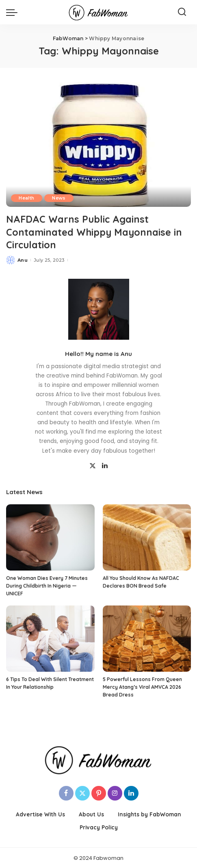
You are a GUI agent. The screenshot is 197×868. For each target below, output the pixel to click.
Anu (23, 259)
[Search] (182, 12)
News (60, 198)
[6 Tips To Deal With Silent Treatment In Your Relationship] (50, 638)
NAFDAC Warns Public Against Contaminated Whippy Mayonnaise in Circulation (95, 232)
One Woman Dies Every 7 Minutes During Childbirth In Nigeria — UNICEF (47, 585)
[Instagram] (115, 793)
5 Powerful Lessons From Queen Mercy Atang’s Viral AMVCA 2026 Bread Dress (142, 686)
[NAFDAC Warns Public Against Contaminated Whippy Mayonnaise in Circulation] (98, 144)
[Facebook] (66, 793)
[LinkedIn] (105, 465)
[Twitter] (93, 465)
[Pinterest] (99, 793)
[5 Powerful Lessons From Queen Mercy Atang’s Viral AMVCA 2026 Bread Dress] (147, 638)
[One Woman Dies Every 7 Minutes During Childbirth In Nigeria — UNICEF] (50, 537)
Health (27, 198)
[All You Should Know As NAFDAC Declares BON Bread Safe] (147, 537)
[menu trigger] (14, 12)
